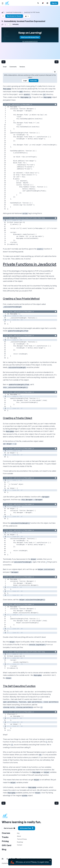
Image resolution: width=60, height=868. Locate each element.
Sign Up (54, 3)
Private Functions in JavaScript (30, 264)
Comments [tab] (13, 67)
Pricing (5, 841)
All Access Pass (27, 828)
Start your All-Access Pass (30, 37)
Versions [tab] (22, 67)
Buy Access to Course (14, 16)
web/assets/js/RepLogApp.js (22, 105)
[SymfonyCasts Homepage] (8, 3)
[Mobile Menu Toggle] (3, 3)
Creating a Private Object (18, 418)
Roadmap (20, 842)
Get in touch (9, 828)
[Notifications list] (43, 3)
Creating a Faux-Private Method (21, 299)
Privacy (25, 839)
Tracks (5, 837)
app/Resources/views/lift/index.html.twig (29, 218)
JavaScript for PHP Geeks (32, 12)
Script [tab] (5, 67)
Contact (20, 845)
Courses (6, 833)
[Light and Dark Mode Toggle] (47, 3)
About (19, 836)
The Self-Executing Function (19, 686)
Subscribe (34, 81)
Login (25, 81)
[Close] (50, 860)
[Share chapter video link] (2, 24)
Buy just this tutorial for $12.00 (30, 41)
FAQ (18, 833)
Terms (19, 839)
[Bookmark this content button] (3, 16)
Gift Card (7, 845)
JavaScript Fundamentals (14, 12)
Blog (4, 849)
